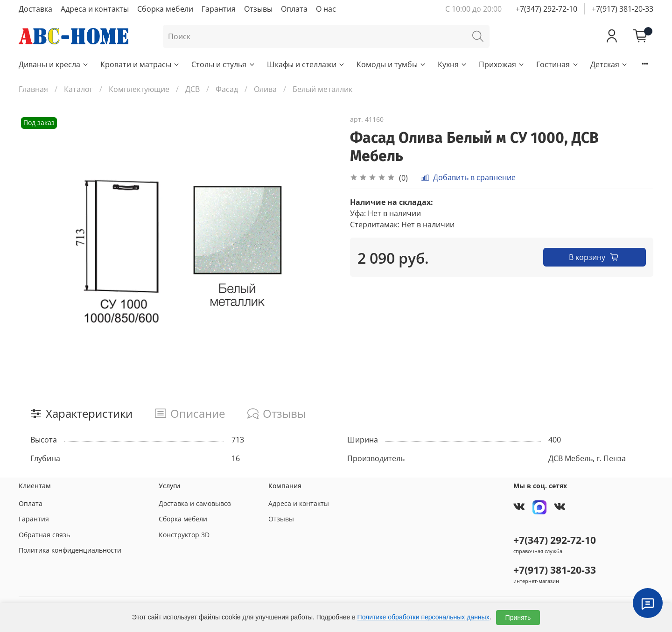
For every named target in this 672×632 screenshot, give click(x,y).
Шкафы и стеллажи (306, 64)
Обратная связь (44, 535)
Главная (33, 89)
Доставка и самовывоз (195, 503)
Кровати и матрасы (140, 64)
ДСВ (192, 89)
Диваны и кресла (54, 64)
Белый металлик (322, 89)
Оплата (294, 9)
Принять (518, 618)
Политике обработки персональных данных (423, 617)
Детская (609, 64)
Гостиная (557, 64)
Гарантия (219, 9)
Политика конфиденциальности (70, 550)
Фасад (227, 89)
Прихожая (502, 64)
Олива (265, 89)
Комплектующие (139, 89)
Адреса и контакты (95, 9)
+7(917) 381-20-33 (623, 9)
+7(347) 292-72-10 (546, 9)
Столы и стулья (223, 64)
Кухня (453, 64)
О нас (326, 9)
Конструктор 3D (184, 535)
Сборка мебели (165, 9)
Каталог (78, 89)
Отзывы (258, 9)
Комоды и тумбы (392, 64)
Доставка (35, 9)
